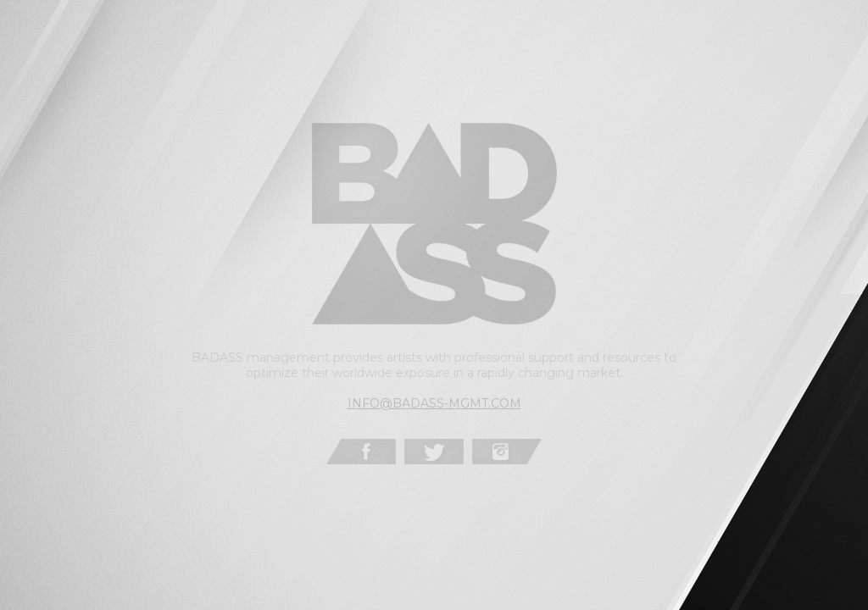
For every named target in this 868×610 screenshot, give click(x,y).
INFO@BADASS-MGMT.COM (434, 403)
